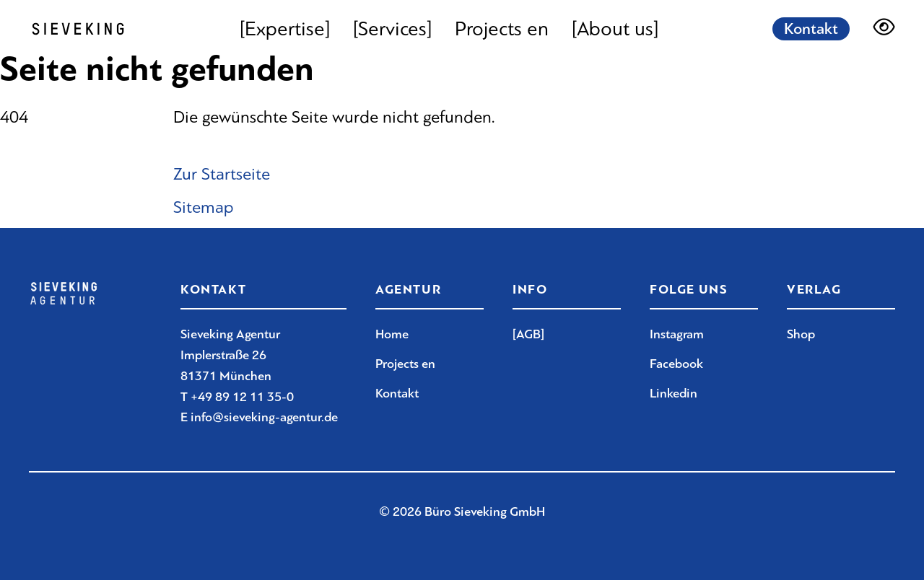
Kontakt (811, 29)
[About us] (615, 29)
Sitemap (204, 207)
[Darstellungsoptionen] (884, 29)
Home (392, 334)
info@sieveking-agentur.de (264, 417)
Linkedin (674, 393)
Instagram (677, 334)
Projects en (502, 29)
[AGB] (528, 334)
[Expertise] (285, 29)
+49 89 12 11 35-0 (242, 397)
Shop (801, 334)
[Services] (392, 29)
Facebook (676, 364)
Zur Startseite (222, 174)
